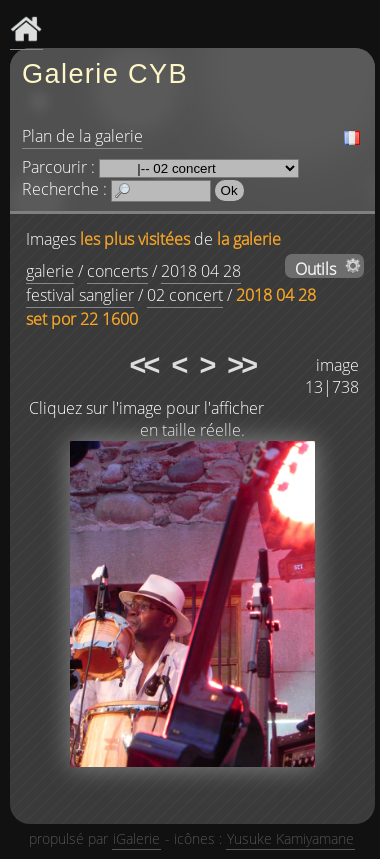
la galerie (249, 239)
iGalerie (136, 838)
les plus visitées (135, 239)
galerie (50, 271)
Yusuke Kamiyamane (290, 838)
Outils (315, 268)
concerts (117, 271)
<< (144, 365)
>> (241, 365)
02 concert (185, 295)
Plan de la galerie (82, 136)
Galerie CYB (105, 73)
